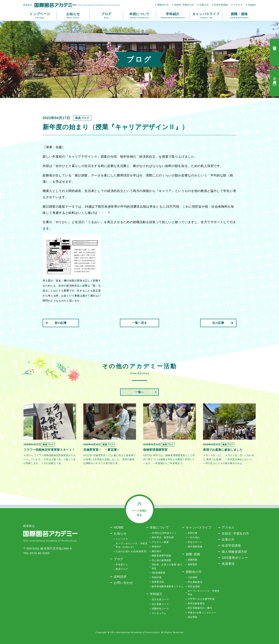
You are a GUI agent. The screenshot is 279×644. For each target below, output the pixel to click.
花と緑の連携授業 (161, 560)
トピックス (122, 539)
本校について (159, 527)
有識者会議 (158, 582)
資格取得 (193, 564)
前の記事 (56, 323)
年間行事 (193, 533)
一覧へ (139, 392)
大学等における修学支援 (201, 599)
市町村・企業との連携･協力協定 (167, 566)
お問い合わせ (123, 583)
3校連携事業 (159, 573)
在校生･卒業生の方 (184, 5)
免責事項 (228, 564)
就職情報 (193, 560)
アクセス (238, 5)
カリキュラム (159, 613)
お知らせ (120, 533)
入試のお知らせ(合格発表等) (131, 551)
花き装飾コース (160, 604)
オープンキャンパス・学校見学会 (204, 593)
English (252, 5)
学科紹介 (156, 594)
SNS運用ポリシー (235, 558)
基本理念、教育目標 (163, 537)
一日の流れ (194, 537)
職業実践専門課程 (161, 556)
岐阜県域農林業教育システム (168, 586)
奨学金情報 (194, 586)
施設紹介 (157, 551)
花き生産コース (160, 599)
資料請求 (120, 577)
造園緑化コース (160, 609)
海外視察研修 (195, 547)
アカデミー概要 (160, 542)
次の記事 (223, 323)
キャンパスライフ (199, 527)
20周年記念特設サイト (164, 533)
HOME (119, 527)
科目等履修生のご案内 (200, 608)
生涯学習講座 (221, 5)
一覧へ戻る (139, 323)
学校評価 (157, 577)
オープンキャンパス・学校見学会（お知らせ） (132, 545)
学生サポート (195, 542)
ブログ (119, 559)
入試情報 (193, 577)
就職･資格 (193, 554)
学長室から (122, 565)
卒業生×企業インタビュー (202, 613)
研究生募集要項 (196, 604)
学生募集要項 (195, 582)
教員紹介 (157, 547)
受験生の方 (163, 5)
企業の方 (204, 5)
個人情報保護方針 (235, 552)
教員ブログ (122, 569)
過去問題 (193, 617)
